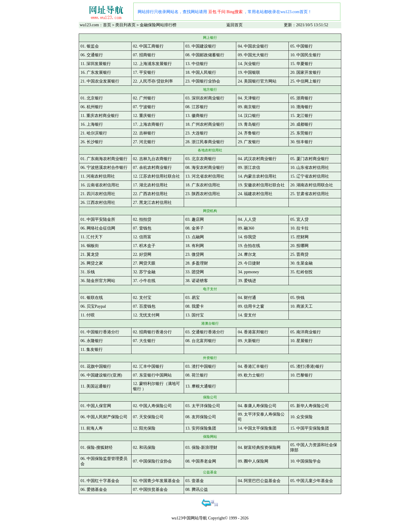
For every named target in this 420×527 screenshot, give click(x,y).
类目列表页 (125, 25)
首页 (107, 25)
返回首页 (235, 25)
